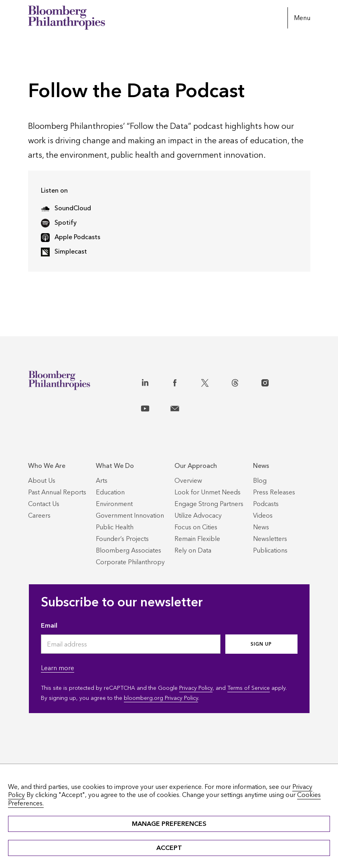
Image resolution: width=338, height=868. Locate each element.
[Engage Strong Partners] (209, 504)
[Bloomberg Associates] (129, 550)
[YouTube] (154, 407)
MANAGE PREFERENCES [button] (169, 824)
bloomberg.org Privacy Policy (161, 698)
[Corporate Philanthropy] (130, 562)
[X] (214, 381)
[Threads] (244, 381)
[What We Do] (130, 466)
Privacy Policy (196, 688)
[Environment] (114, 504)
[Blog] (260, 481)
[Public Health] (115, 527)
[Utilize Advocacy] (198, 515)
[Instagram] (274, 381)
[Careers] (39, 515)
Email (49, 625)
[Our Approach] (209, 466)
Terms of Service (249, 688)
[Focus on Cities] (196, 527)
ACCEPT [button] (169, 848)
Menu (302, 18)
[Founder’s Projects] (122, 539)
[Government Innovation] (130, 515)
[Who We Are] (57, 466)
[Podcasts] (266, 504)
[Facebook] (183, 381)
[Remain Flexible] (197, 539)
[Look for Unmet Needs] (207, 492)
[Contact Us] (44, 504)
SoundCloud (66, 208)
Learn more (58, 668)
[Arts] (102, 481)
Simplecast (64, 251)
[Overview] (188, 481)
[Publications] (270, 550)
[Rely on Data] (193, 550)
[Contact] (183, 407)
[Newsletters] (270, 539)
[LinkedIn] (154, 381)
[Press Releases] (274, 492)
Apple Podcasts (71, 237)
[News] (274, 466)
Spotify (59, 223)
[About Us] (42, 481)
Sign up (261, 644)
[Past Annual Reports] (57, 492)
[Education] (110, 492)
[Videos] (263, 515)
